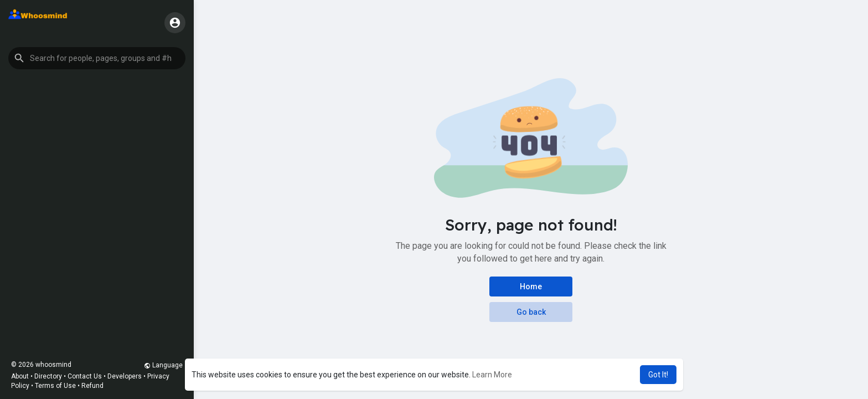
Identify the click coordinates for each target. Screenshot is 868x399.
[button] (97, 58)
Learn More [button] (492, 375)
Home (531, 287)
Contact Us (85, 376)
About (20, 376)
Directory (48, 376)
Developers (125, 376)
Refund (92, 386)
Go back (531, 312)
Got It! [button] (658, 375)
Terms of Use (55, 386)
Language (163, 365)
